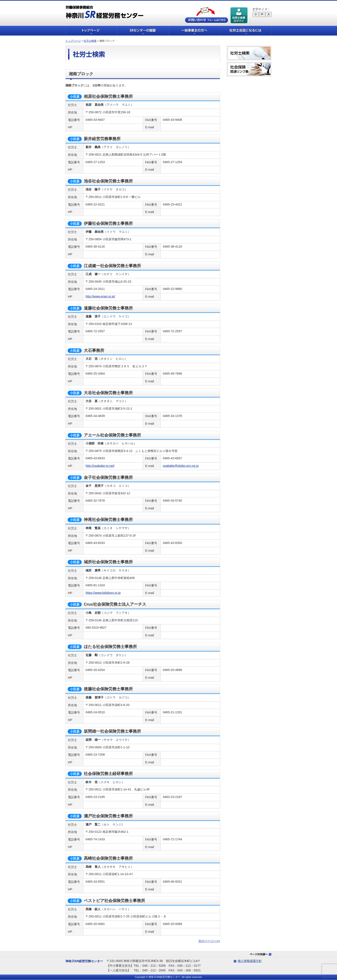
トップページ (91, 31)
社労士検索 (90, 41)
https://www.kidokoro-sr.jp (103, 593)
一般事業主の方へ (194, 31)
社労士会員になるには (246, 31)
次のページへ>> (209, 941)
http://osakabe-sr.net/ (100, 466)
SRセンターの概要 (143, 31)
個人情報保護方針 (250, 961)
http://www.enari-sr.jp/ (100, 296)
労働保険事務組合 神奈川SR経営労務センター (105, 12)
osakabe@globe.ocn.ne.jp (181, 466)
